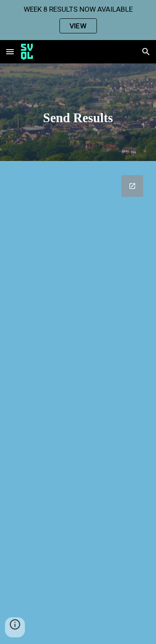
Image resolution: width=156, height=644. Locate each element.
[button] (10, 52)
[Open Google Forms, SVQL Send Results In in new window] (132, 186)
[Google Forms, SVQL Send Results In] (78, 405)
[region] (78, 20)
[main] (78, 114)
